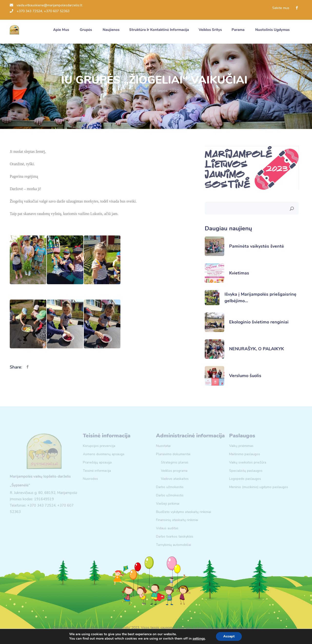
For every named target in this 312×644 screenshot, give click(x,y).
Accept (229, 636)
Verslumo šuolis (245, 376)
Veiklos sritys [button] (210, 30)
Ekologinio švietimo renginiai (259, 322)
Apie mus (62, 30)
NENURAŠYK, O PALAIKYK (257, 349)
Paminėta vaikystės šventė (257, 246)
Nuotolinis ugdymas (273, 30)
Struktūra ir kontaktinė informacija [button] (159, 30)
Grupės (86, 30)
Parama (239, 30)
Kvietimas (239, 273)
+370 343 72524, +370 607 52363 (40, 11)
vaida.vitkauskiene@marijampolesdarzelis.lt (46, 5)
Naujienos (138, 91)
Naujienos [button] (111, 30)
